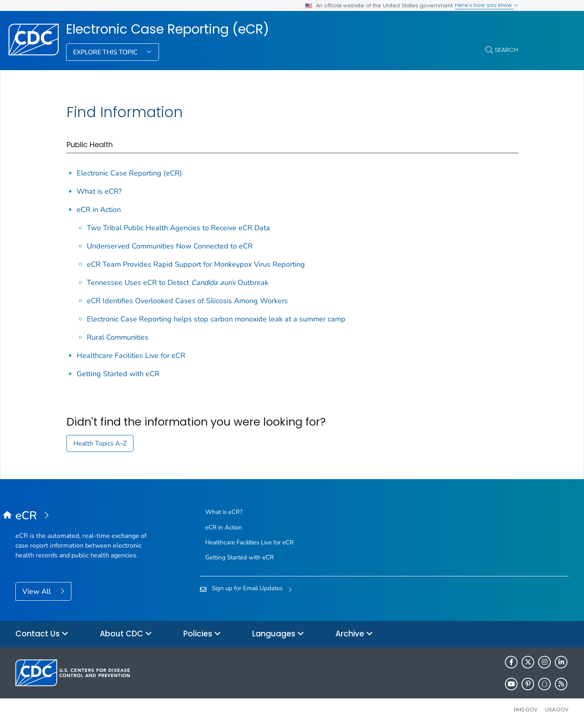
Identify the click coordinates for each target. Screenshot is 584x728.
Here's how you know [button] (486, 5)
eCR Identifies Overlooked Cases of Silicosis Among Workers (187, 301)
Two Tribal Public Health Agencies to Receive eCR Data (178, 228)
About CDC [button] (126, 634)
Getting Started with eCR (118, 374)
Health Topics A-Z (100, 443)
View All (38, 591)
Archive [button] (354, 634)
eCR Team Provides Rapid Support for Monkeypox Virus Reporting (196, 264)
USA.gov (557, 710)
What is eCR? (99, 191)
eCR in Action (99, 210)
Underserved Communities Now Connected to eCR (170, 246)
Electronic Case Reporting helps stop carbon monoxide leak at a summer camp (216, 319)
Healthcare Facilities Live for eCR (131, 355)
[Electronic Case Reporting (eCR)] (85, 516)
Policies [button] (202, 634)
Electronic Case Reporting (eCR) (167, 29)
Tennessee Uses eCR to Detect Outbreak (178, 283)
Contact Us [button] (42, 634)
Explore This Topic (106, 52)
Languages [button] (278, 634)
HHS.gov (526, 710)
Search (506, 50)
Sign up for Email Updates (247, 588)
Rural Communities (118, 337)
